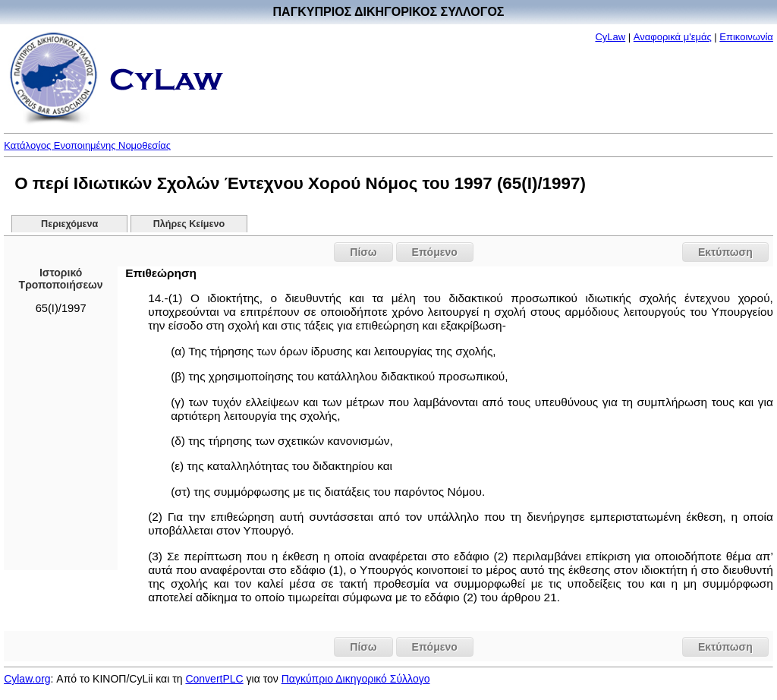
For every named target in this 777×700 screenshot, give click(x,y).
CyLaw (610, 37)
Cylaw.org (27, 679)
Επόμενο (435, 252)
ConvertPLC (214, 679)
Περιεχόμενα (69, 224)
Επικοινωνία (746, 37)
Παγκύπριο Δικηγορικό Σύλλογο (356, 679)
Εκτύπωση (725, 252)
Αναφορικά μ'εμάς (673, 37)
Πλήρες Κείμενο (189, 224)
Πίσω (363, 252)
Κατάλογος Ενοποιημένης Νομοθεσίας (87, 145)
